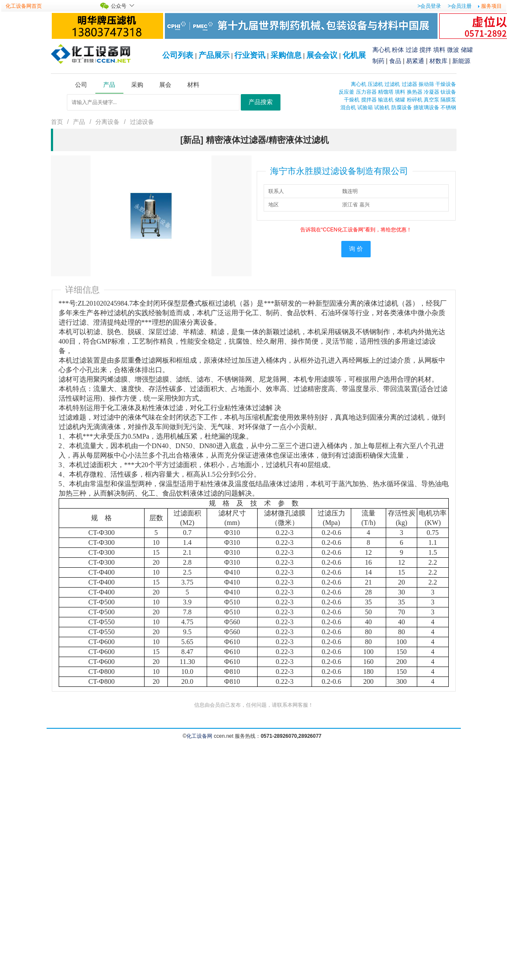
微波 (453, 50)
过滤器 (409, 84)
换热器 (415, 92)
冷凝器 (431, 92)
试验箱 (365, 107)
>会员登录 (429, 6)
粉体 (398, 50)
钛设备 (448, 92)
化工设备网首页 (24, 6)
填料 (439, 50)
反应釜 (346, 92)
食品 (395, 61)
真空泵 (431, 100)
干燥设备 (446, 84)
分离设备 (107, 122)
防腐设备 (402, 107)
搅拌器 (369, 100)
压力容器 (366, 92)
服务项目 (491, 6)
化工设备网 (199, 736)
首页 (57, 122)
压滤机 (375, 84)
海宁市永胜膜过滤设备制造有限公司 (339, 171)
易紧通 (415, 61)
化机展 (354, 55)
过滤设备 (142, 122)
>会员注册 (460, 6)
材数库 (438, 61)
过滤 (412, 50)
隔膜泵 (448, 100)
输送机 (386, 100)
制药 (378, 61)
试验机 (382, 107)
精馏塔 (386, 92)
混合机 (348, 107)
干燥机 (352, 100)
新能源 (461, 61)
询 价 (356, 249)
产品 (79, 122)
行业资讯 (250, 55)
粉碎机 (415, 100)
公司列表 (178, 55)
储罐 (467, 50)
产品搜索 (261, 102)
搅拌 (425, 50)
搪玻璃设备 (426, 107)
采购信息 (286, 55)
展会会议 (322, 55)
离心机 (381, 50)
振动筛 (426, 84)
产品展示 (214, 55)
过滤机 (392, 84)
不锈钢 (448, 107)
